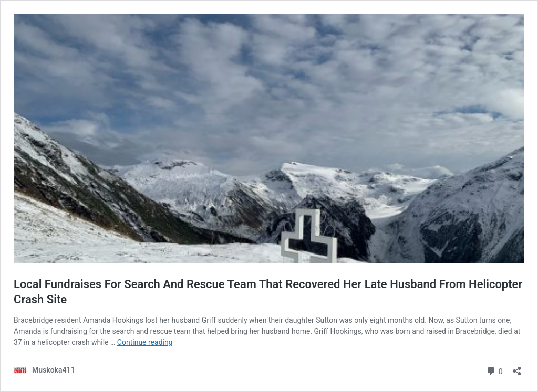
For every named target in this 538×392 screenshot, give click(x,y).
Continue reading (145, 342)
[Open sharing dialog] (517, 368)
